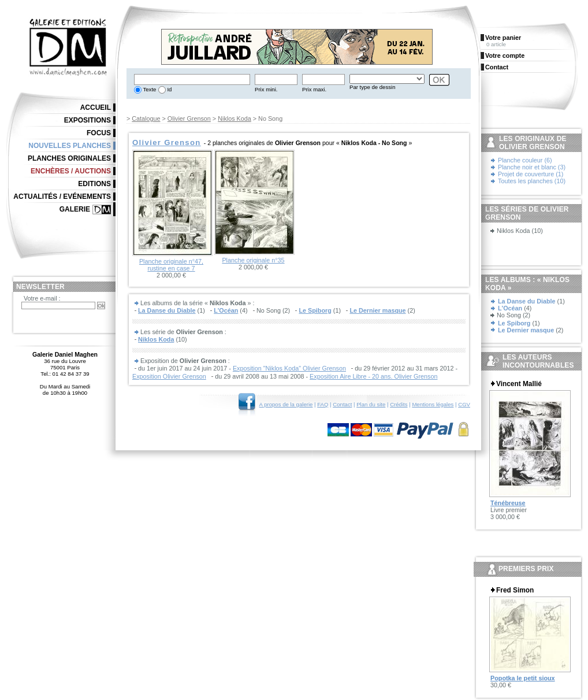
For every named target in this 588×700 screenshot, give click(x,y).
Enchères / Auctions (71, 171)
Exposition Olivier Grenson (169, 376)
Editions (94, 184)
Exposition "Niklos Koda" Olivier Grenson (289, 368)
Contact (342, 404)
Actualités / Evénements (62, 197)
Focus (99, 133)
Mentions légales (433, 404)
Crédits (399, 404)
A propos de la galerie (286, 404)
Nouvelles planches (70, 146)
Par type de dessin (372, 87)
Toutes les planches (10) (532, 181)
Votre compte (505, 55)
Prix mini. (266, 89)
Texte (149, 89)
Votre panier (503, 38)
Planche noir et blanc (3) (532, 167)
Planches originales (69, 158)
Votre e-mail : (42, 298)
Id (169, 89)
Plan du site (371, 404)
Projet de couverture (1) (531, 174)
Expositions (88, 120)
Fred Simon (515, 590)
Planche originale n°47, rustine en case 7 (171, 265)
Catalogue (146, 118)
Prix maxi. (314, 89)
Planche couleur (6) (525, 160)
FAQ (323, 404)
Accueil (96, 108)
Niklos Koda (235, 118)
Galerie (75, 209)
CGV (464, 404)
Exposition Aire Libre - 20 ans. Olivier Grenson (373, 376)
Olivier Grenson (189, 118)
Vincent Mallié (519, 384)
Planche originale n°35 (253, 260)
